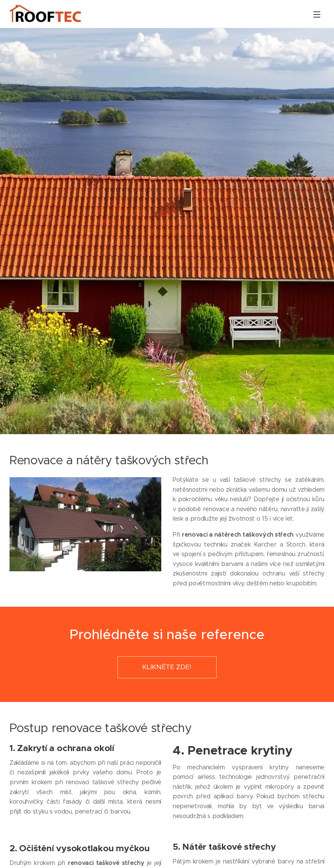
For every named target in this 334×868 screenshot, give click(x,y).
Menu (317, 14)
